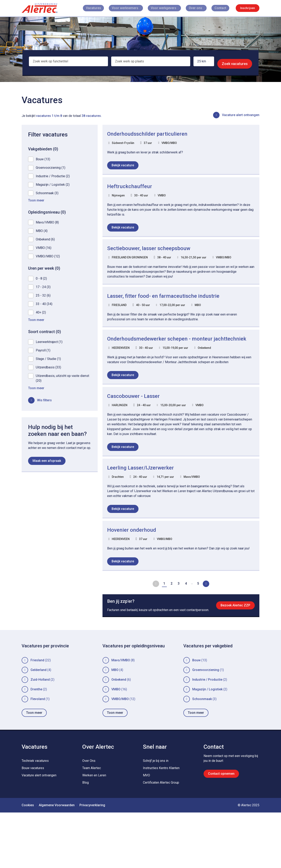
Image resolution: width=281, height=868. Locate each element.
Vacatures (106, 8)
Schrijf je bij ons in (156, 816)
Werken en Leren (94, 831)
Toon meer (34, 768)
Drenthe (36, 745)
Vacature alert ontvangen (241, 115)
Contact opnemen (221, 829)
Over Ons (89, 816)
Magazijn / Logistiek (207, 745)
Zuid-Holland (40, 735)
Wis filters (44, 403)
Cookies (28, 861)
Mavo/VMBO (121, 716)
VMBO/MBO (120, 754)
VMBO (116, 745)
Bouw (196, 716)
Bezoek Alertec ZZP (234, 656)
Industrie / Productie (207, 735)
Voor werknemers (132, 8)
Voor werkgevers (169, 8)
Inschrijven (248, 8)
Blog (86, 838)
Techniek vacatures (35, 816)
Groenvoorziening (206, 725)
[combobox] (68, 64)
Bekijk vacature (125, 167)
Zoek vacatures (235, 64)
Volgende (209, 627)
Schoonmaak (202, 754)
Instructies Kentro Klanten (161, 823)
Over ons (200, 8)
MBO (115, 725)
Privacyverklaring (92, 861)
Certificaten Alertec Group (161, 838)
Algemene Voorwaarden (57, 861)
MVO (146, 831)
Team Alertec (92, 823)
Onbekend (119, 735)
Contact (223, 8)
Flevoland (38, 754)
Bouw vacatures (33, 823)
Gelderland (39, 725)
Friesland (37, 716)
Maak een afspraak (47, 463)
